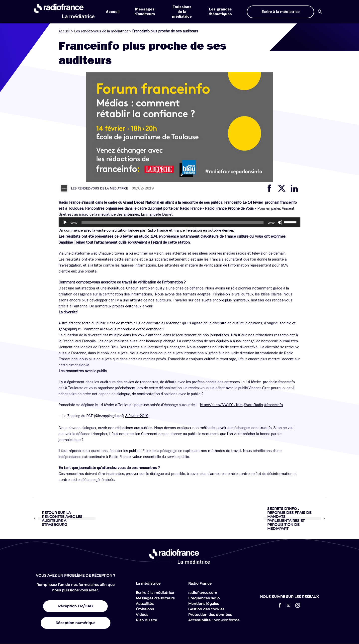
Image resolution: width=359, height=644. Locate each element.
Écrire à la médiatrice (155, 593)
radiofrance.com (203, 593)
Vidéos (142, 615)
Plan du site (146, 620)
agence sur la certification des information (115, 294)
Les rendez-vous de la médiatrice (101, 31)
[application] (179, 222)
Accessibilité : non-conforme (214, 620)
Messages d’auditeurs (155, 598)
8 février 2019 (137, 416)
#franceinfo (273, 405)
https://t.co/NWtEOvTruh (221, 405)
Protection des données (210, 615)
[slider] (173, 222)
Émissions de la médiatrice (182, 12)
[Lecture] (65, 222)
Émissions (145, 609)
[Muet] (280, 222)
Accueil (113, 12)
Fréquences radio (204, 598)
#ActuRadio (253, 405)
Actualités (145, 604)
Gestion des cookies (206, 609)
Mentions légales (204, 604)
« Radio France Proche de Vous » (229, 208)
